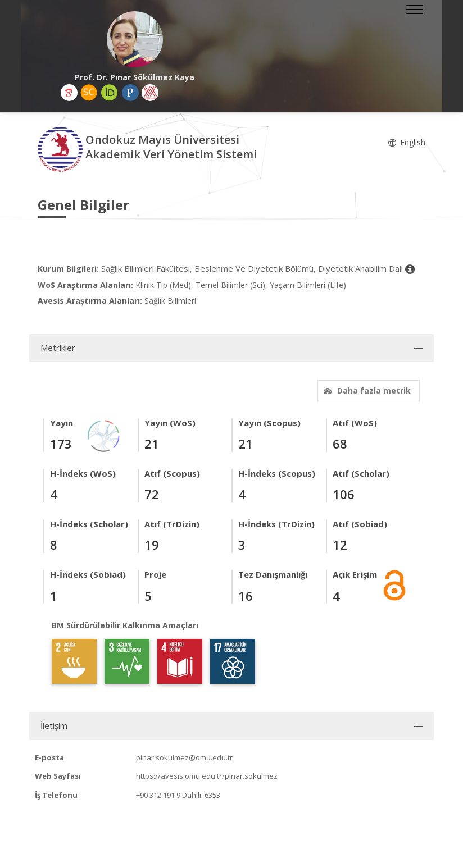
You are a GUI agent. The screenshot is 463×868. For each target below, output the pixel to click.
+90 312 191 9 (158, 795)
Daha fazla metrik (366, 390)
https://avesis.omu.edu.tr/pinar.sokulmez (207, 776)
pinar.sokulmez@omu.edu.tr (184, 757)
